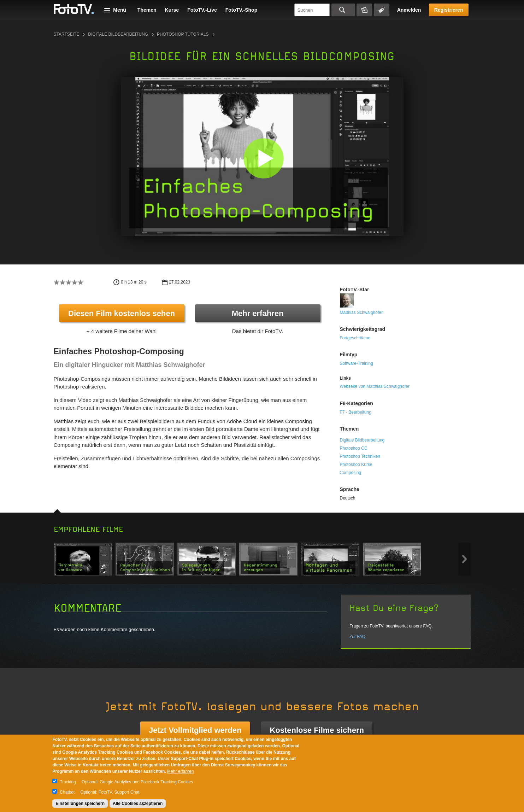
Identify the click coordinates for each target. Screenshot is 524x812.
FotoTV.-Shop (241, 10)
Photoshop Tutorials (183, 34)
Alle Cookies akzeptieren (138, 804)
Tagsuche (382, 10)
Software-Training (357, 363)
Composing (351, 473)
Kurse (172, 10)
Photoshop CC (354, 448)
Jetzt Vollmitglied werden (195, 730)
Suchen (343, 10)
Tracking (68, 782)
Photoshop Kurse (356, 465)
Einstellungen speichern (80, 804)
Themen (147, 10)
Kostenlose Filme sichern (317, 730)
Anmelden (409, 10)
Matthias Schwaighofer (361, 312)
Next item (464, 559)
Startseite (67, 34)
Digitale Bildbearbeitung (118, 34)
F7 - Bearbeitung (356, 412)
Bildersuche (364, 10)
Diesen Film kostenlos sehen (122, 313)
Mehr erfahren (258, 313)
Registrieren (449, 10)
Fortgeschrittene (355, 338)
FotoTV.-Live (202, 10)
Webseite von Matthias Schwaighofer (375, 386)
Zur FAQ (357, 637)
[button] (264, 158)
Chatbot (67, 792)
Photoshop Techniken (360, 456)
